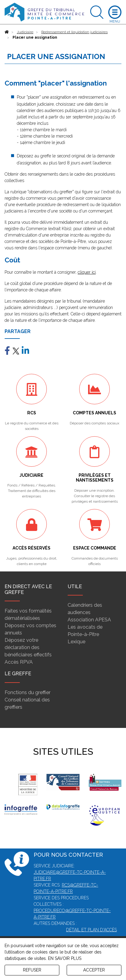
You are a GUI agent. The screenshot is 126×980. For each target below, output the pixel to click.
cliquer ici (87, 272)
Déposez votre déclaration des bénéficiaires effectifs (28, 647)
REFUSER (32, 970)
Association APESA (89, 620)
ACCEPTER (94, 970)
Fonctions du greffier (28, 692)
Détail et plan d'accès (91, 930)
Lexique (76, 642)
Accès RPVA (19, 662)
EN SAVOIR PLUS (65, 958)
